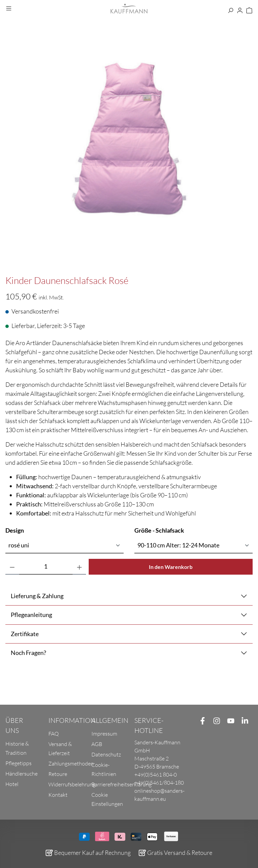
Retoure (58, 774)
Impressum (104, 734)
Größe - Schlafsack (159, 530)
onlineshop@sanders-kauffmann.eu (159, 795)
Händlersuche (21, 774)
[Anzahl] (46, 567)
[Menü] (9, 9)
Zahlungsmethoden (71, 763)
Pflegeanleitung (31, 615)
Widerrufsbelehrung (72, 784)
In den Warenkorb (171, 567)
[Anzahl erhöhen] (79, 567)
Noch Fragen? (28, 653)
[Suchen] (230, 11)
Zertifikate (25, 634)
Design (15, 530)
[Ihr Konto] (240, 11)
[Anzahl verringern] (12, 567)
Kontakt (58, 795)
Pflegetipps (18, 763)
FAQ (54, 734)
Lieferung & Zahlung (37, 596)
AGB (97, 744)
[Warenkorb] (249, 11)
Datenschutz (106, 754)
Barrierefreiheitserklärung (121, 784)
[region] (129, 151)
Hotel (12, 784)
